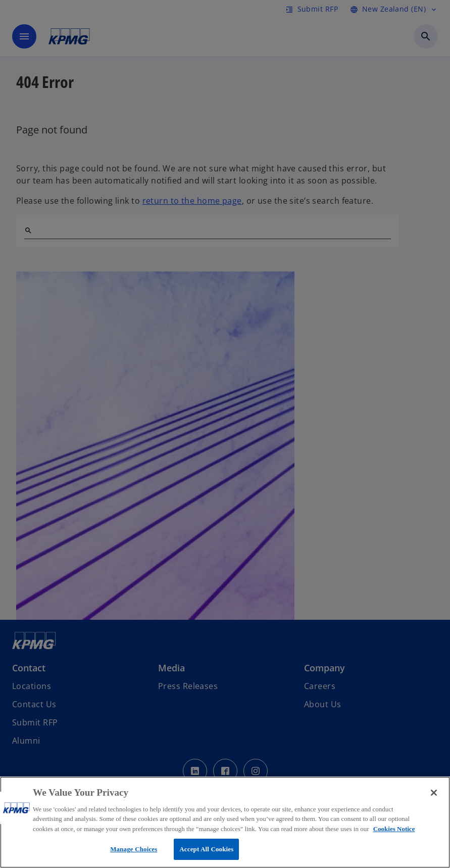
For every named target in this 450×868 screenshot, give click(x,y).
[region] (225, 822)
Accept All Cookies (206, 849)
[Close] (434, 793)
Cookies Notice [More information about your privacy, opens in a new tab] (394, 829)
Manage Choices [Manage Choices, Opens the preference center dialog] (134, 849)
